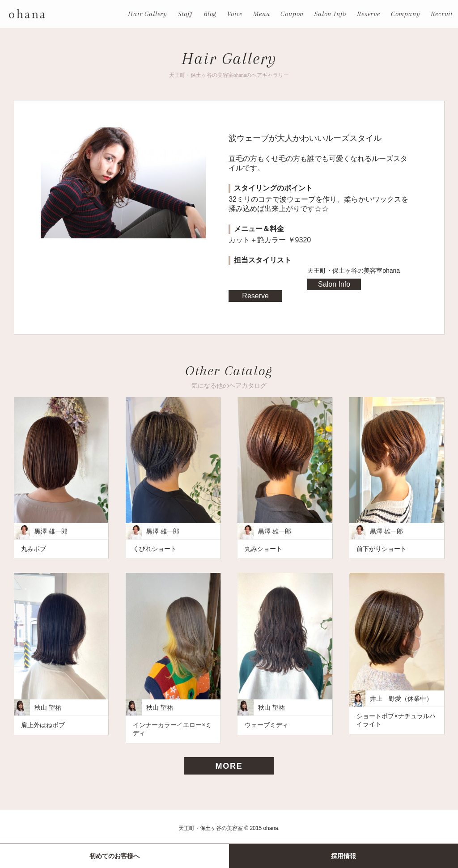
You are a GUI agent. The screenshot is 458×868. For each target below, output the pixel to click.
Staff (185, 14)
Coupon (292, 14)
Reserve (369, 14)
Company (406, 14)
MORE (229, 766)
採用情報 (343, 856)
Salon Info (330, 14)
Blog (210, 14)
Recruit (442, 14)
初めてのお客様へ (114, 856)
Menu (261, 14)
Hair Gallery (148, 14)
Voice (235, 14)
